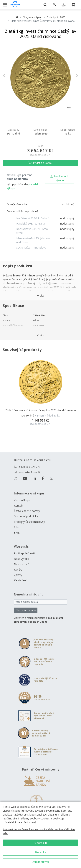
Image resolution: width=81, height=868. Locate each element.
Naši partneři (22, 564)
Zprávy (18, 575)
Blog (17, 533)
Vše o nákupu (22, 500)
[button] (8, 76)
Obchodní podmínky (26, 516)
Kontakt (19, 506)
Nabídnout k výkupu (60, 178)
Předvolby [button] (40, 852)
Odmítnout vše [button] (41, 862)
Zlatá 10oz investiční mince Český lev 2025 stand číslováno (41, 410)
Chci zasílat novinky (26, 610)
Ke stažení (20, 580)
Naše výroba (22, 559)
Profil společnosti (24, 553)
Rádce (18, 527)
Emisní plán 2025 (56, 17)
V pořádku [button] (41, 843)
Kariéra (18, 570)
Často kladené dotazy (27, 511)
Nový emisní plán (33, 17)
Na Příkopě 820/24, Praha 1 (33, 218)
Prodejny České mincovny (29, 522)
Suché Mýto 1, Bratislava (31, 248)
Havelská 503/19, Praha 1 (32, 224)
